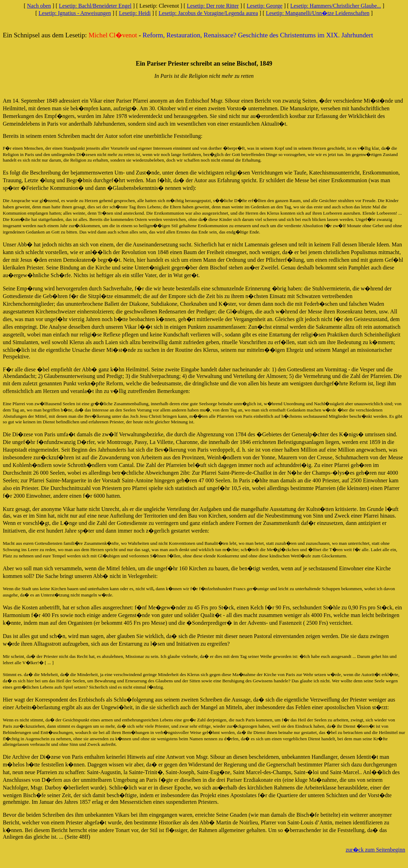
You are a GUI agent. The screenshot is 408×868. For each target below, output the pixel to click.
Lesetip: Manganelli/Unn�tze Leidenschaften (318, 13)
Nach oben (39, 6)
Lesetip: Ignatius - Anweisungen (75, 13)
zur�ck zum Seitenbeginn (375, 850)
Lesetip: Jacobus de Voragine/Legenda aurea (208, 13)
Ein (8, 35)
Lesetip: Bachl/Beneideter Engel (95, 6)
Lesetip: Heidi (135, 13)
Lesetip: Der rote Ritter (213, 6)
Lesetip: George (265, 6)
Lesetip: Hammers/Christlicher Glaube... (336, 6)
